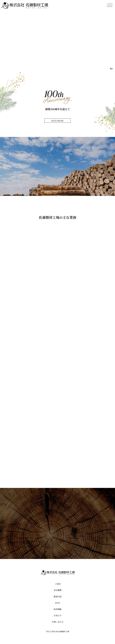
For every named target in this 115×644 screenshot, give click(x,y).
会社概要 (58, 590)
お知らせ (58, 615)
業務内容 (58, 597)
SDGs (58, 603)
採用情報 (58, 609)
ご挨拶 (58, 584)
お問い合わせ (58, 622)
